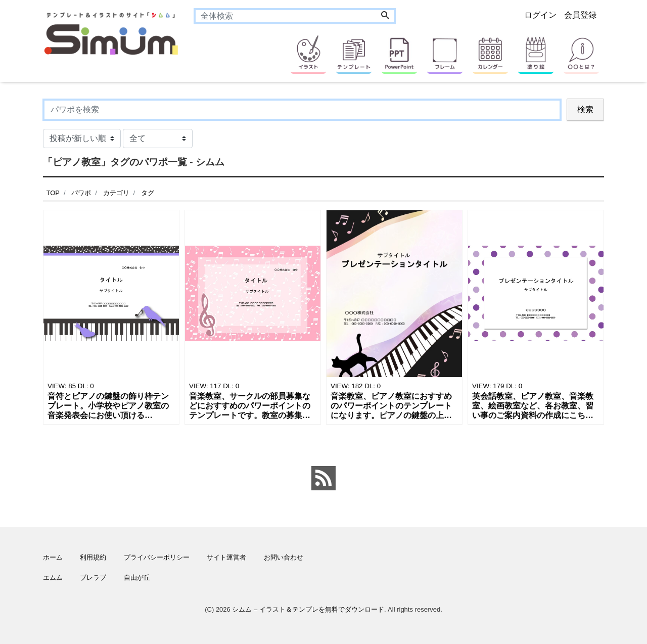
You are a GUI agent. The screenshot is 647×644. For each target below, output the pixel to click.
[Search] (385, 16)
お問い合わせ (284, 557)
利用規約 (93, 557)
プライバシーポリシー (157, 557)
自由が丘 (137, 578)
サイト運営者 (226, 557)
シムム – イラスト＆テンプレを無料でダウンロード (308, 609)
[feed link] (323, 478)
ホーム (53, 557)
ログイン (540, 15)
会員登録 (580, 15)
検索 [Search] (585, 109)
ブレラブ (93, 578)
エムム (53, 578)
